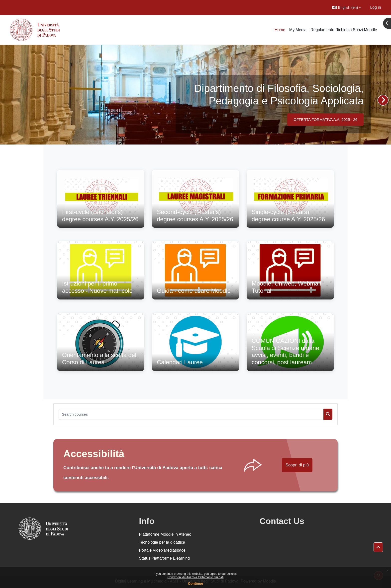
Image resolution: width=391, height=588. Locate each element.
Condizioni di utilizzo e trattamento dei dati (196, 577)
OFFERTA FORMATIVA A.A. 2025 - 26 (325, 119)
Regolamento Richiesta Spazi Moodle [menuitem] (344, 30)
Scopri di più (297, 465)
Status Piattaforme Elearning (164, 558)
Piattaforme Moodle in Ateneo (165, 534)
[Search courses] (191, 414)
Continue (196, 584)
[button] (346, 7)
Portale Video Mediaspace (162, 550)
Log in (376, 7)
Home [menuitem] (280, 30)
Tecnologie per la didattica (162, 542)
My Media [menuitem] (298, 30)
